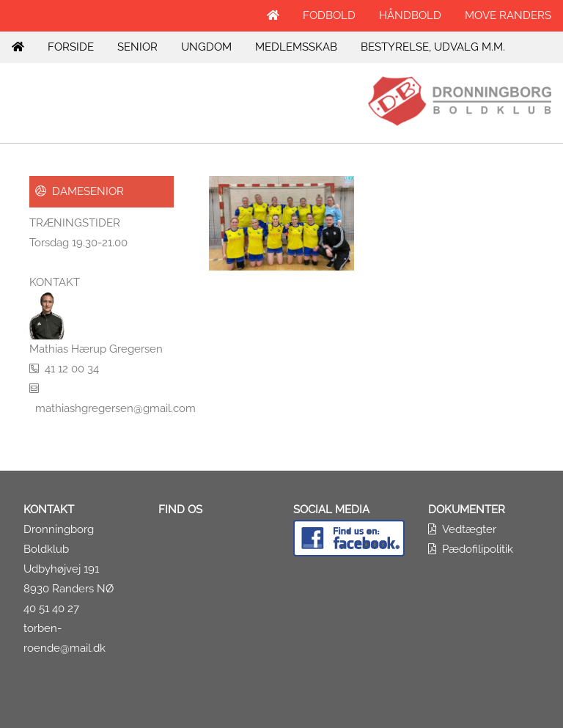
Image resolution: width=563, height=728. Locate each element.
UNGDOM (206, 47)
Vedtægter (469, 529)
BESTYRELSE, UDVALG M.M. (433, 47)
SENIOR (137, 47)
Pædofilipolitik (478, 549)
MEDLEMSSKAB (296, 47)
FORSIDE (71, 47)
